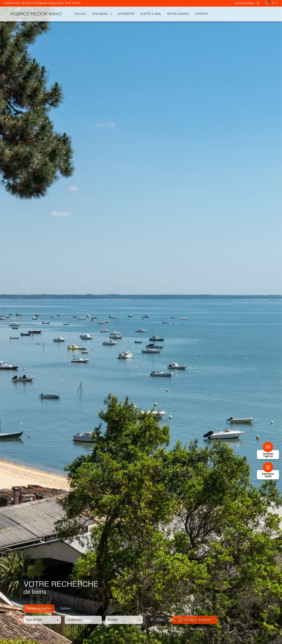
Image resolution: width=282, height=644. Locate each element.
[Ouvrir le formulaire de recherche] (157, 623)
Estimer (65, 612)
